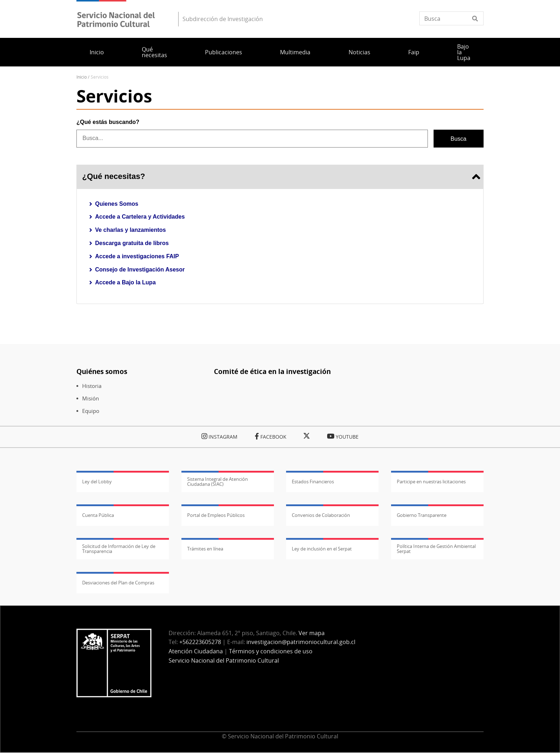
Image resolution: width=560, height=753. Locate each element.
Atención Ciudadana (196, 651)
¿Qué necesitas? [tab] (280, 177)
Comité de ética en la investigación (272, 371)
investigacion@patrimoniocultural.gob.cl (301, 642)
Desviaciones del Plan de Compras (118, 583)
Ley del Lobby (97, 482)
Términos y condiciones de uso (271, 651)
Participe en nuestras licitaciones (431, 482)
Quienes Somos (117, 204)
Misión (91, 398)
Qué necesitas (154, 52)
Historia (92, 386)
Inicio (97, 52)
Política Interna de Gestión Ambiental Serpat (436, 549)
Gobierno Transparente (422, 515)
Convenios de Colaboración (321, 515)
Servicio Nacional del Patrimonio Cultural (224, 660)
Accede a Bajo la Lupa (125, 282)
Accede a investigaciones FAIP (137, 256)
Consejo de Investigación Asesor (140, 270)
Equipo (91, 411)
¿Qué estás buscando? (108, 122)
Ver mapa (312, 633)
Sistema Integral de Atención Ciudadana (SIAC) (217, 482)
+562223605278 (200, 642)
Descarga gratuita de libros (132, 243)
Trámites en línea (205, 549)
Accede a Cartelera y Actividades (140, 217)
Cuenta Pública (98, 515)
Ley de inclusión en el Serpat (322, 549)
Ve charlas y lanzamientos (130, 230)
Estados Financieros (313, 482)
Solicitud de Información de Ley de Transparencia (119, 549)
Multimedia (295, 52)
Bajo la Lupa (464, 52)
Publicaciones (224, 52)
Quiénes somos (102, 371)
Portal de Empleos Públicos (216, 515)
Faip (414, 52)
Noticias (359, 52)
